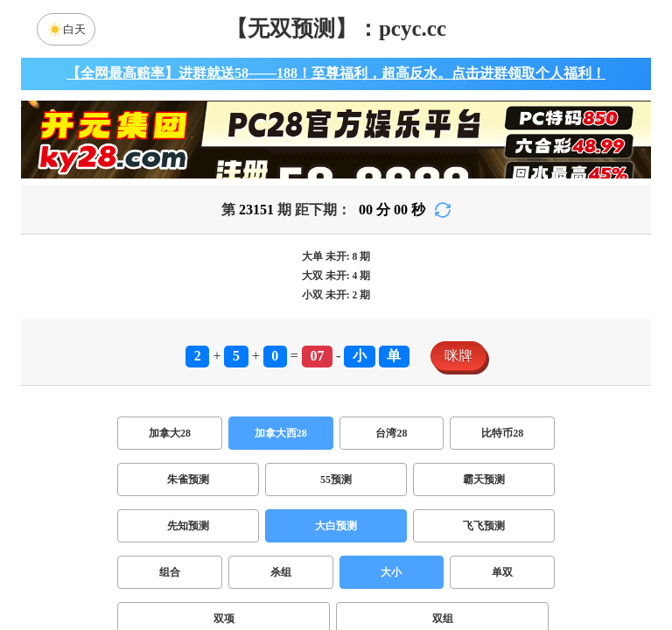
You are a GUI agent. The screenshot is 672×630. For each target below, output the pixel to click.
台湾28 (391, 433)
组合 (170, 572)
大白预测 (336, 526)
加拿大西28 (281, 433)
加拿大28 (170, 433)
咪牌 (458, 356)
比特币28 (502, 433)
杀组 (281, 572)
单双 (502, 572)
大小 (391, 572)
